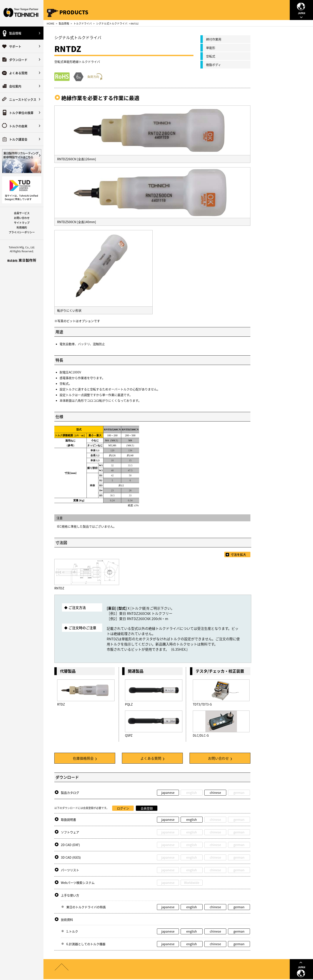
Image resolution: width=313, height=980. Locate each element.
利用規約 (22, 227)
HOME (51, 23)
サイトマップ (22, 223)
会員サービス (22, 213)
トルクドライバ (83, 23)
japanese (168, 793)
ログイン (123, 808)
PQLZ (129, 704)
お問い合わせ (22, 218)
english (192, 819)
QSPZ (129, 735)
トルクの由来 (18, 126)
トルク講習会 (18, 139)
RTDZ (61, 704)
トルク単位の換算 (21, 113)
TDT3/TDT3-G (202, 704)
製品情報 (15, 33)
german (239, 907)
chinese (215, 793)
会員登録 (147, 808)
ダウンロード (18, 60)
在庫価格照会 (85, 758)
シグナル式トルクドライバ (112, 23)
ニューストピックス (23, 99)
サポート (15, 46)
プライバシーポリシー (22, 232)
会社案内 (15, 86)
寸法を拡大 (238, 554)
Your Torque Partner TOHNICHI (22, 13)
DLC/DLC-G (201, 735)
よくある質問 (18, 73)
